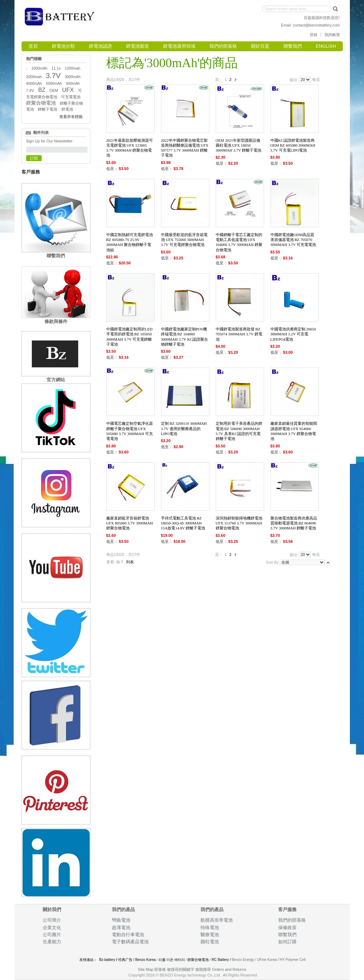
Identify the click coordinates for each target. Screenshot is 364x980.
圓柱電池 (210, 942)
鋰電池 (67, 109)
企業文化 (52, 928)
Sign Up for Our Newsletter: (50, 141)
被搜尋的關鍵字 (181, 969)
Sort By (272, 562)
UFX (68, 90)
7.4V (30, 90)
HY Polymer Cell (293, 960)
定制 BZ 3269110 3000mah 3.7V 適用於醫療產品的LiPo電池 (184, 429)
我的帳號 (332, 35)
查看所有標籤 (71, 117)
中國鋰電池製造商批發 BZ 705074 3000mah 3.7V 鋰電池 (239, 334)
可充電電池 (71, 97)
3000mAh (73, 77)
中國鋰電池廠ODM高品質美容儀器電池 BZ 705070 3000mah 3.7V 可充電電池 (293, 240)
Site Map (146, 969)
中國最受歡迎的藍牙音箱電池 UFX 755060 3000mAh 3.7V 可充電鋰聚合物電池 (184, 240)
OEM (54, 90)
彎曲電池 (122, 920)
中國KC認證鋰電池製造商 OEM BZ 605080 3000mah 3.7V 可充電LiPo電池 (293, 145)
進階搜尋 (203, 969)
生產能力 (52, 942)
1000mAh (39, 68)
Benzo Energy (243, 960)
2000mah (34, 77)
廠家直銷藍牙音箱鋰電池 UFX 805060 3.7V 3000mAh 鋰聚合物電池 (130, 523)
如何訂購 (287, 942)
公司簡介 (52, 920)
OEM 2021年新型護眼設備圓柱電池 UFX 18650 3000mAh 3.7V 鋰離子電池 (239, 145)
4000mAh (34, 83)
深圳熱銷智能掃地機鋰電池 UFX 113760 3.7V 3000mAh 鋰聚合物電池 (239, 523)
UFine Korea (267, 960)
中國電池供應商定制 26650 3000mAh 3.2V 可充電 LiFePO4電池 (293, 334)
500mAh (73, 83)
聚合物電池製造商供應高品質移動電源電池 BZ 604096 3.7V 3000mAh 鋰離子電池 (294, 523)
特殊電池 (210, 928)
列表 (130, 562)
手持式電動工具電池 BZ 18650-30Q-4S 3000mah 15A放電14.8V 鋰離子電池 (183, 523)
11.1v (56, 68)
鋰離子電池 (47, 109)
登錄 (314, 35)
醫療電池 (210, 935)
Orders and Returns (229, 969)
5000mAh (54, 83)
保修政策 (287, 928)
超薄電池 (121, 928)
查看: (111, 562)
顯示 (294, 80)
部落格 (160, 969)
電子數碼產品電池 (130, 942)
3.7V (53, 76)
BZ (42, 90)
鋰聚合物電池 (41, 103)
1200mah (72, 68)
